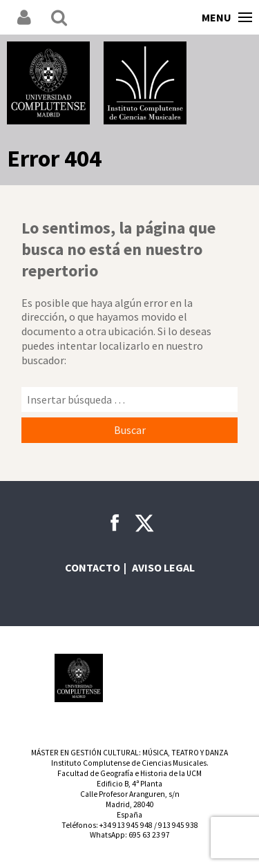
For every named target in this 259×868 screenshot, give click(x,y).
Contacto (93, 567)
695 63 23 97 (149, 835)
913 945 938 (178, 825)
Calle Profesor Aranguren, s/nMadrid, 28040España (130, 804)
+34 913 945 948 (126, 825)
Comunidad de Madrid (180, 678)
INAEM (130, 678)
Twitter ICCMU (144, 523)
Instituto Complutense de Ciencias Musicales (145, 83)
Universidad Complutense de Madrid (48, 83)
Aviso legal (163, 567)
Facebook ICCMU (115, 522)
